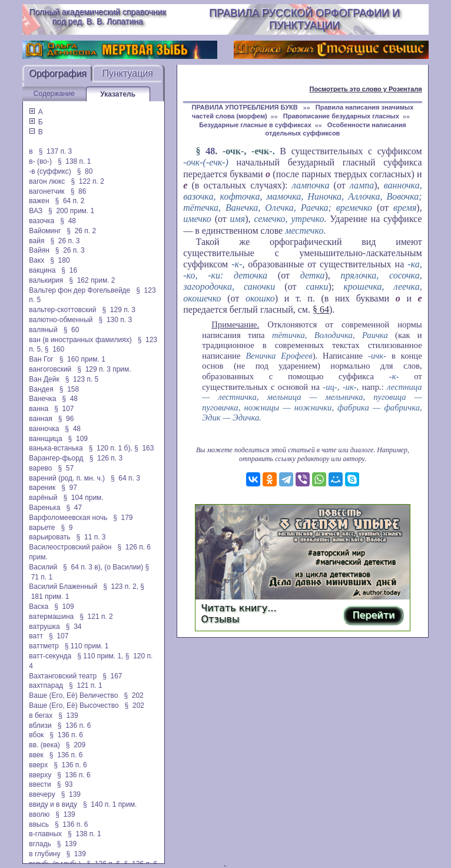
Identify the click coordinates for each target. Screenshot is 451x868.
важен (39, 201)
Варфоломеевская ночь (68, 518)
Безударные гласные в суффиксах (255, 125)
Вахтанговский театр (63, 676)
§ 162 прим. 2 (92, 280)
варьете (42, 528)
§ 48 (68, 221)
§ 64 (321, 309)
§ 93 (65, 784)
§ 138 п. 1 (74, 161)
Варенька (44, 508)
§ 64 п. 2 (70, 201)
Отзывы (220, 619)
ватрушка (44, 627)
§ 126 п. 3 (106, 458)
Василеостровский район (70, 547)
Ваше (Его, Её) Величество (73, 695)
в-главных (45, 834)
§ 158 (69, 389)
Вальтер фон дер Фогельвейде (79, 290)
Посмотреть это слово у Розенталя (366, 89)
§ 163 (144, 448)
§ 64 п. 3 (125, 478)
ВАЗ (36, 211)
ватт (36, 636)
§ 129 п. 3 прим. (104, 369)
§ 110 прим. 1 (87, 646)
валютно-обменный (61, 320)
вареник (42, 488)
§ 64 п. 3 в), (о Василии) (103, 567)
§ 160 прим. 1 (82, 359)
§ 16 (69, 270)
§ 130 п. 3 (116, 320)
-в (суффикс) (50, 171)
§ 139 (68, 715)
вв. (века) (44, 745)
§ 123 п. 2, (121, 587)
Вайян (39, 250)
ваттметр (44, 646)
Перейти (373, 615)
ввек (36, 755)
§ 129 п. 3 (119, 310)
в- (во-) (40, 161)
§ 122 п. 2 (87, 181)
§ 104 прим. (84, 498)
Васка (39, 607)
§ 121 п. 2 (96, 617)
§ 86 (79, 191)
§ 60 (72, 330)
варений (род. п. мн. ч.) (67, 478)
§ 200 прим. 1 (71, 211)
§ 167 (112, 676)
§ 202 (133, 695)
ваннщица (45, 439)
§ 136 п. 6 (74, 725)
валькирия (46, 280)
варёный (43, 498)
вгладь (40, 844)
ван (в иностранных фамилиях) (80, 340)
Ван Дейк (44, 379)
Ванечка (42, 399)
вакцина (42, 270)
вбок (36, 735)
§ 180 (60, 260)
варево (40, 468)
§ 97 (69, 488)
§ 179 (123, 518)
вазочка (42, 221)
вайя (37, 241)
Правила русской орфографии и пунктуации (304, 19)
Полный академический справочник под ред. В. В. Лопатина (97, 16)
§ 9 (67, 528)
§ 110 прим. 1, (100, 656)
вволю (39, 814)
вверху (40, 775)
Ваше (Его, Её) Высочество (74, 705)
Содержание (54, 94)
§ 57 (66, 468)
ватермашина (51, 617)
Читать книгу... (239, 608)
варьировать (49, 537)
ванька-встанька (56, 448)
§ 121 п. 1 (86, 685)
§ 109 (78, 439)
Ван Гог (41, 359)
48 (210, 151)
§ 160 (54, 349)
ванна (39, 409)
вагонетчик (47, 191)
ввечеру (42, 794)
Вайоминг (45, 231)
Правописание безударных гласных (341, 116)
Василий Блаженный (63, 587)
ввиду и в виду (53, 804)
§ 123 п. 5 (82, 379)
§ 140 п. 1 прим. (110, 804)
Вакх (37, 260)
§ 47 (74, 508)
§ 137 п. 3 (56, 151)
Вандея (41, 389)
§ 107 (64, 409)
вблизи (40, 725)
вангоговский (50, 369)
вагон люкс (47, 181)
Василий (43, 567)
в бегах (41, 715)
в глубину (44, 854)
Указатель (118, 94)
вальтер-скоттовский (62, 310)
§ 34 (74, 627)
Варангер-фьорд (56, 458)
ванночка (44, 429)
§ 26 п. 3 (65, 241)
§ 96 (66, 419)
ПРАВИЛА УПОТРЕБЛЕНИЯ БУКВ (246, 107)
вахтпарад (46, 685)
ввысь (39, 824)
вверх (38, 765)
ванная (40, 419)
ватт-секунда (50, 656)
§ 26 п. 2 (81, 231)
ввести (40, 784)
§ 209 (76, 745)
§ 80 (85, 171)
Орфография (58, 73)
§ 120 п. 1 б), (111, 448)
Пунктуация (127, 73)
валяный (43, 330)
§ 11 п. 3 (91, 537)
